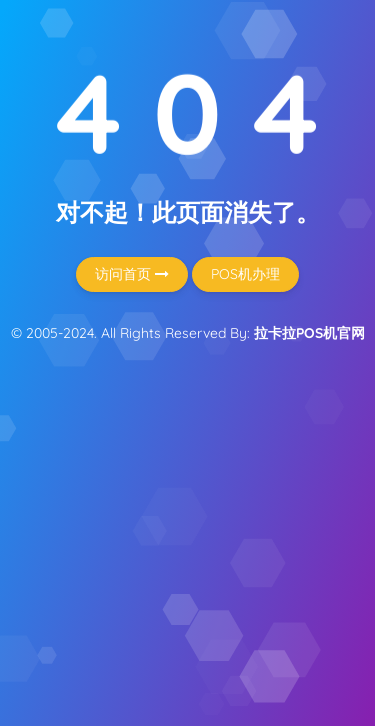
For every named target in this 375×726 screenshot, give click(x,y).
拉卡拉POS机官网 (309, 333)
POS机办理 (245, 274)
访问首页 (132, 274)
